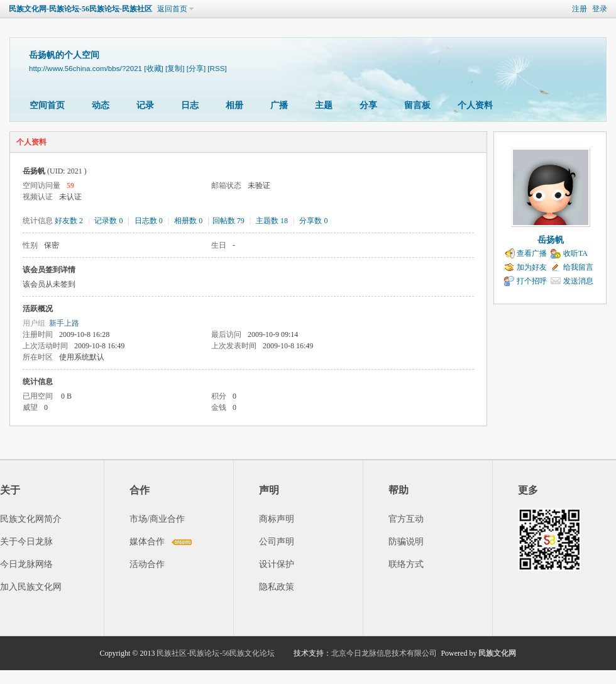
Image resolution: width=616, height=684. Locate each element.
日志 (190, 105)
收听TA (575, 253)
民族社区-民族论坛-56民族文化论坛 (216, 653)
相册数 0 (188, 221)
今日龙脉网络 (26, 564)
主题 (324, 105)
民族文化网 (497, 653)
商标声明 (277, 519)
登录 (600, 9)
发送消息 (578, 281)
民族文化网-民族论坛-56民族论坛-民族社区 (80, 9)
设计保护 (277, 564)
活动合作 (147, 564)
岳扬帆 (551, 240)
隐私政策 (277, 587)
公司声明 (277, 542)
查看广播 (532, 253)
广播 (279, 105)
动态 (101, 105)
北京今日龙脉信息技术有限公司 (384, 653)
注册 (580, 9)
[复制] (175, 68)
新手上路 (64, 323)
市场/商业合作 (157, 519)
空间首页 (47, 105)
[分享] (196, 68)
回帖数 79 (228, 221)
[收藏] (153, 68)
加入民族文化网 (31, 587)
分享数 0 (313, 221)
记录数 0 (108, 221)
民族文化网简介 (31, 519)
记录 (145, 105)
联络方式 (406, 564)
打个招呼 (532, 281)
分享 (368, 105)
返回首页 (172, 9)
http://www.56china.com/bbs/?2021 (85, 68)
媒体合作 (147, 542)
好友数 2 (69, 221)
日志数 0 (149, 221)
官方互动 (406, 519)
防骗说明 (406, 542)
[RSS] (217, 68)
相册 (234, 105)
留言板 (417, 105)
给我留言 (578, 267)
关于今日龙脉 (26, 542)
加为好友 (532, 267)
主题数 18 (272, 221)
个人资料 (475, 105)
